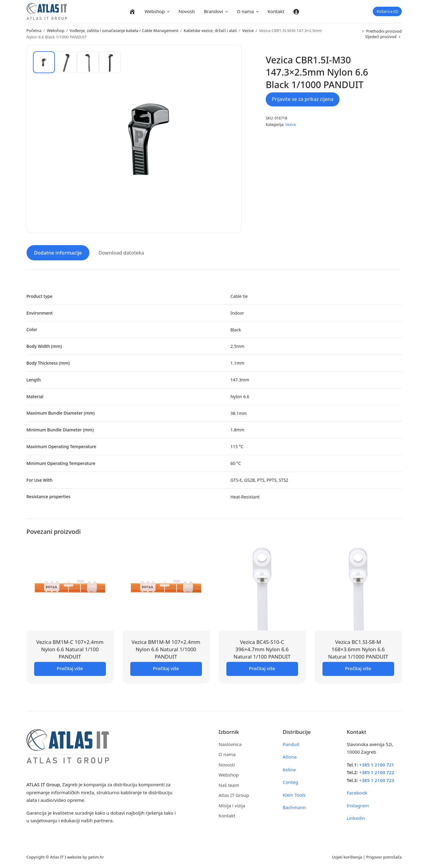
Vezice (248, 30)
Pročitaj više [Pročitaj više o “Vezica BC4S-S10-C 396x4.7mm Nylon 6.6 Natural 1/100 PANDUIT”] (262, 667)
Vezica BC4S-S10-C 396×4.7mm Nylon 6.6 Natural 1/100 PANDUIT (262, 648)
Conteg (291, 781)
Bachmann (294, 806)
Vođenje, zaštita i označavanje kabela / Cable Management (124, 30)
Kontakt (276, 11)
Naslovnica (230, 743)
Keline (289, 768)
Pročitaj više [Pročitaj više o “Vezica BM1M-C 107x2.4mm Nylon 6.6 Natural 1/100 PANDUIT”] (70, 667)
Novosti (187, 11)
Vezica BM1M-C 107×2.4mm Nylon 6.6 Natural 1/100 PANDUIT (70, 648)
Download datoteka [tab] (121, 252)
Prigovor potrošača (384, 855)
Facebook (357, 791)
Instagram (358, 804)
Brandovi (213, 11)
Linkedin (356, 817)
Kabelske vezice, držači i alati (210, 30)
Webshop (155, 11)
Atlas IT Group (234, 794)
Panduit (291, 743)
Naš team (229, 784)
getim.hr (96, 855)
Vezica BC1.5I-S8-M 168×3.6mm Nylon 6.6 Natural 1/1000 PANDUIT (358, 648)
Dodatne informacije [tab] (58, 252)
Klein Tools (294, 793)
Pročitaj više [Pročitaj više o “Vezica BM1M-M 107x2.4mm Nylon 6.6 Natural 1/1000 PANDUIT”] (166, 667)
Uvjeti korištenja (347, 855)
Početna (34, 30)
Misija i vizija (232, 804)
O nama (245, 11)
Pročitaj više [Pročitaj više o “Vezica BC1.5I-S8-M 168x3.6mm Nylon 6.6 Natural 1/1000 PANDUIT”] (358, 667)
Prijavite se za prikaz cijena (303, 99)
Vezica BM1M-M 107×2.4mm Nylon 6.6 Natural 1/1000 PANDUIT (166, 648)
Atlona (290, 755)
